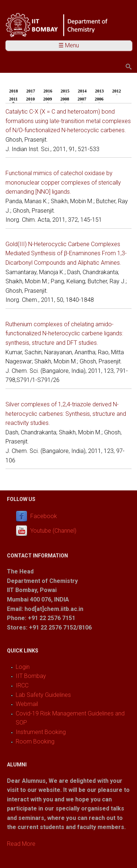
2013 (99, 91)
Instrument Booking (41, 732)
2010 (30, 99)
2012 (117, 91)
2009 (47, 99)
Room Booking (35, 741)
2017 (31, 91)
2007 (82, 99)
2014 (82, 91)
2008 (65, 99)
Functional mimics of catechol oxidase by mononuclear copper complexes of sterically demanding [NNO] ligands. (63, 182)
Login (23, 667)
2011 (15, 99)
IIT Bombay (31, 676)
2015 (65, 91)
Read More (21, 844)
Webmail (27, 704)
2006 (99, 99)
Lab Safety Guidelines (43, 695)
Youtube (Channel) (53, 531)
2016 (48, 91)
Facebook (44, 516)
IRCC (22, 685)
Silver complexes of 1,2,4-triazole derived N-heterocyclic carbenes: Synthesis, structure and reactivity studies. (66, 414)
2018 (14, 91)
